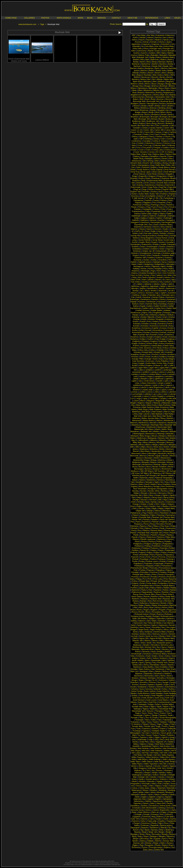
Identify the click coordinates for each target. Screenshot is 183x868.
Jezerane (149, 293)
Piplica (147, 528)
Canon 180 (148, 130)
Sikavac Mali (168, 638)
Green (162, 249)
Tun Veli (141, 735)
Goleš (135, 233)
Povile (135, 561)
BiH (154, 79)
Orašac (143, 504)
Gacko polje (146, 214)
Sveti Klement (139, 700)
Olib (160, 500)
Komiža (136, 326)
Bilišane (161, 82)
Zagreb (158, 799)
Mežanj (161, 438)
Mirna (141, 445)
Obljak (136, 493)
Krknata (137, 352)
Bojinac (173, 95)
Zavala (169, 803)
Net (133, 482)
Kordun (171, 328)
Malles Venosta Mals (150, 418)
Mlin (132, 447)
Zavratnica (154, 806)
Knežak (136, 319)
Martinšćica (143, 423)
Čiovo (166, 823)
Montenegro (168, 451)
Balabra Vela (138, 59)
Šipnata (154, 830)
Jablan (140, 284)
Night (157, 482)
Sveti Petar (142, 702)
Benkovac (146, 77)
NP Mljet (144, 473)
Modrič (166, 447)
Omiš (133, 502)
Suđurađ (157, 689)
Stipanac (139, 674)
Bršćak (154, 119)
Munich (142, 467)
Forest (160, 207)
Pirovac (155, 528)
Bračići (170, 106)
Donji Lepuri (157, 172)
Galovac (153, 220)
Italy (173, 280)
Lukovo (146, 396)
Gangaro (170, 220)
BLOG (90, 18)
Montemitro (156, 451)
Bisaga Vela (138, 86)
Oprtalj (153, 502)
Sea (163, 627)
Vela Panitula (143, 748)
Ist (164, 280)
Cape (166, 132)
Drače (148, 178)
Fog (148, 207)
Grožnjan (157, 253)
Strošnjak (170, 678)
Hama (164, 262)
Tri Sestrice (136, 724)
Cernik (170, 134)
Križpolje (160, 350)
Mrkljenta (136, 462)
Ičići (174, 282)
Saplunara (163, 625)
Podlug (147, 546)
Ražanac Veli (168, 599)
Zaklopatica (167, 799)
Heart (140, 264)
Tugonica (146, 731)
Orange (136, 504)
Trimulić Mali (137, 726)
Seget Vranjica (156, 630)
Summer (152, 682)
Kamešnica (145, 299)
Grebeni (154, 249)
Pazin (138, 522)
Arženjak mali (155, 48)
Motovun (139, 458)
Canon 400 (159, 130)
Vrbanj (171, 779)
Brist (157, 112)
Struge (134, 680)
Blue (163, 90)
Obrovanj (162, 493)
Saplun (154, 625)
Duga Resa (153, 187)
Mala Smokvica (162, 407)
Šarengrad (135, 828)
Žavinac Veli (138, 843)
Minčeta (134, 445)
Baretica (163, 64)
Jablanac (148, 284)
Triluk (172, 724)
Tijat (172, 711)
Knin (149, 321)
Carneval (138, 134)
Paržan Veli (136, 519)
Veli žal (157, 755)
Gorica (170, 233)
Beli (172, 75)
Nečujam (149, 482)
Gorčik (135, 242)
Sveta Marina (143, 693)
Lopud (163, 390)
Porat (142, 557)
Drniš (146, 183)
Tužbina (170, 735)
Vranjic (141, 779)
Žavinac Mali (168, 841)
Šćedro (135, 841)
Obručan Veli (136, 495)
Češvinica (145, 823)
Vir (144, 770)
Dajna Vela (147, 154)
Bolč (141, 99)
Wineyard (135, 795)
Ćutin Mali (169, 817)
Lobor (162, 385)
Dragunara (162, 176)
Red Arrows (158, 601)
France (156, 209)
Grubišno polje (169, 253)
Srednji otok (162, 663)
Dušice (173, 192)
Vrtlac (145, 786)
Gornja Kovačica (149, 236)
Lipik (166, 381)
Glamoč (134, 229)
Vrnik (160, 784)
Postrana (161, 559)
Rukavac (168, 614)
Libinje (136, 379)
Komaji (154, 324)
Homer (144, 269)
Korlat (141, 330)
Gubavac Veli (140, 258)
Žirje (141, 845)
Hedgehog (148, 264)
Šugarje (157, 839)
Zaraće (145, 803)
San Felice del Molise (153, 623)
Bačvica (144, 70)
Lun (132, 398)
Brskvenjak (144, 117)
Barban (170, 62)
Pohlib (171, 548)
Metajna (162, 436)
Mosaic (165, 456)
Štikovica (170, 836)
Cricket (140, 143)
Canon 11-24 (137, 130)
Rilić (136, 607)
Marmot (134, 423)
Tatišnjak (137, 709)
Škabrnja (169, 830)
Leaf (135, 376)
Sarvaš (172, 625)
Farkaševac (138, 200)
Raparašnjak (147, 592)
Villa (135, 768)
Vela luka (145, 751)
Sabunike (161, 619)
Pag (144, 513)
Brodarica (155, 115)
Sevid (141, 636)
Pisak (162, 528)
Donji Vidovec (140, 174)
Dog (152, 165)
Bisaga (161, 84)
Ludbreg (147, 394)
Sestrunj (156, 634)
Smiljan (160, 652)
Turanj (148, 735)
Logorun (169, 385)
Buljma (142, 123)
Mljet (143, 447)
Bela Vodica (158, 75)
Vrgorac (167, 781)
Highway (155, 266)
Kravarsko (170, 343)
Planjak (162, 535)
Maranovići (137, 420)
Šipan (147, 830)
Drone (153, 183)
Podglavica (138, 544)
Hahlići (134, 262)
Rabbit (166, 588)
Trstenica (146, 729)
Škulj (134, 836)
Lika (140, 381)
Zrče (161, 814)
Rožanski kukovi (142, 614)
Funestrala (156, 211)
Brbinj (137, 108)
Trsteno (163, 729)
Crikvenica (149, 143)
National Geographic (164, 478)
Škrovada (156, 834)
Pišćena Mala (156, 530)
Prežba (142, 570)
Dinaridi (171, 161)
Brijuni (145, 112)
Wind (153, 792)
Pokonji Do (144, 550)
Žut (173, 847)
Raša (162, 596)
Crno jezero (147, 148)
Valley (136, 744)
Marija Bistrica (149, 420)
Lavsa (164, 374)
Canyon (158, 132)
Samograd (172, 621)
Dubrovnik (169, 185)
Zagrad (150, 799)
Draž (143, 181)
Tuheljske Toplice (159, 731)
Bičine (171, 86)
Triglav (166, 724)
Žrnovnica (136, 847)
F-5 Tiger (149, 198)
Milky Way (137, 442)
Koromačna (158, 330)
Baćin (157, 68)
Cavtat (163, 134)
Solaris (142, 658)
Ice (165, 275)
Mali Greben (157, 412)
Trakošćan (167, 720)
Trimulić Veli (149, 726)
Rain (150, 590)
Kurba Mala (151, 363)
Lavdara (135, 374)
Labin (171, 365)
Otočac (173, 506)
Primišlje (135, 572)
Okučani (144, 500)
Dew (171, 159)
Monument (136, 453)
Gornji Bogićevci (147, 238)
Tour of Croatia (151, 718)
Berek (169, 77)
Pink (141, 528)
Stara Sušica (144, 669)
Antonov (162, 42)
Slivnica (165, 649)
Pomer (136, 555)
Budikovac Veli (153, 121)
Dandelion (154, 156)
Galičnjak (168, 218)
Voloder (153, 777)
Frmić (163, 209)
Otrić (135, 508)
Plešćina (160, 537)
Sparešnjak (156, 660)
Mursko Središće (159, 467)
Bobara (141, 93)
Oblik (171, 491)
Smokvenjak (136, 654)
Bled (140, 90)
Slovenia (146, 652)
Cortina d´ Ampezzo (160, 141)
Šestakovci (154, 828)
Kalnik (139, 297)
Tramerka (135, 722)
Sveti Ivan (136, 698)
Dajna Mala (136, 154)
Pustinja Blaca (167, 585)
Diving (165, 163)
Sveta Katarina (163, 691)
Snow (161, 656)
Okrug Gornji (169, 497)
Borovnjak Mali (139, 101)
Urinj (156, 740)
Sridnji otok (137, 665)
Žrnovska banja (156, 847)
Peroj (152, 524)
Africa (170, 37)
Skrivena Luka (167, 645)
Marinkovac (169, 420)
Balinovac (155, 59)
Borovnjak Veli (153, 101)
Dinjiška (158, 163)
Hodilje (170, 266)
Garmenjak (155, 222)
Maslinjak (145, 425)
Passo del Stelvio (167, 519)
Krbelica (134, 348)
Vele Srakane (156, 751)
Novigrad (152, 489)
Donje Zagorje (157, 170)
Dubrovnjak (136, 187)
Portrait (135, 559)
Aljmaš (166, 40)
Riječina (173, 605)
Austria (136, 53)
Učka (152, 742)
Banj (149, 62)
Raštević (135, 599)
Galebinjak (136, 216)
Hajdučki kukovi (145, 262)
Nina (167, 482)
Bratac (144, 106)
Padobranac (136, 513)
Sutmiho (160, 687)
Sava (142, 627)
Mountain (148, 458)
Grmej (170, 251)
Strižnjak (151, 678)
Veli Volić (164, 753)
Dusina (154, 192)
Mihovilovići (144, 440)
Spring (148, 663)
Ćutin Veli (135, 819)
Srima (146, 665)
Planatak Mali (144, 533)
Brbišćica (145, 108)
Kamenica (170, 297)
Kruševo (171, 354)
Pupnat (135, 585)
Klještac (163, 315)
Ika (174, 275)
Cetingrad (143, 137)
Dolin (138, 167)
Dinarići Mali (136, 163)
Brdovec (154, 108)
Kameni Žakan (158, 297)
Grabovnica (146, 244)
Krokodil (169, 352)
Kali (133, 297)
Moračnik (162, 453)
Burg (154, 123)
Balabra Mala (168, 57)
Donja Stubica (143, 170)
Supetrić (159, 685)
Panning (161, 515)
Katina (136, 306)
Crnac (140, 145)
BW (158, 53)
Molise (162, 449)
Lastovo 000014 (42, 59)
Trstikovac (172, 729)
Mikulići (171, 440)
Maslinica (136, 425)
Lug (154, 394)
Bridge (138, 112)
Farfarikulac (169, 198)
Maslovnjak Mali (164, 427)
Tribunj (152, 724)
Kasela (171, 304)
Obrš (145, 495)
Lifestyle (143, 379)
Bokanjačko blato (163, 97)
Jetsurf (134, 293)
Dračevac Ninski (168, 178)
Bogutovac (147, 95)
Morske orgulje (155, 456)
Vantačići (169, 744)
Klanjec (136, 315)
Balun (170, 59)
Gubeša (150, 258)
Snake (154, 656)
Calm (172, 126)
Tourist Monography (168, 718)
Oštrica (157, 511)
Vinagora (142, 768)
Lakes (141, 370)
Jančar (161, 288)
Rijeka (148, 605)
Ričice (164, 607)
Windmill (160, 792)
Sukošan (134, 682)
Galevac (153, 216)
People (172, 522)
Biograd (170, 82)
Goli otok (148, 233)
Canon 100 (168, 128)
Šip (142, 830)
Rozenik (173, 612)
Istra (168, 280)
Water (153, 788)
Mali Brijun (146, 412)
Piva (139, 530)
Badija (152, 57)
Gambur (161, 220)
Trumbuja (137, 731)
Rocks (139, 610)
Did (144, 161)
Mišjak (155, 445)
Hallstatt (156, 262)
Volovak (170, 777)
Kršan (148, 357)
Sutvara (134, 689)
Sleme (158, 649)
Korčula (155, 332)
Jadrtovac (135, 286)
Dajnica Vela (171, 154)
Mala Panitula (164, 405)
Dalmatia (144, 156)
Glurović (158, 229)
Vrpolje (166, 784)
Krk (167, 350)
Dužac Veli (154, 194)
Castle (146, 134)
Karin (142, 304)
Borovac (160, 99)
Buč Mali (141, 126)
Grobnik (134, 253)
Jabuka (156, 284)
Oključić (147, 497)
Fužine (171, 211)
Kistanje (167, 313)
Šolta (140, 836)
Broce (147, 115)
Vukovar (172, 786)
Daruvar (163, 156)
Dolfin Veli (170, 165)
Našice (142, 480)
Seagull (134, 630)
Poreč (155, 557)
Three (166, 711)
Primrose (154, 572)
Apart (169, 42)
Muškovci (135, 471)
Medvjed (134, 436)
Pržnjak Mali (144, 581)
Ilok (139, 277)
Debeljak (149, 159)
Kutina (142, 365)
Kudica (155, 357)
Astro (133, 51)
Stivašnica (158, 674)
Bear (164, 73)
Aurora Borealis (168, 51)
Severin (164, 634)
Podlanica (139, 546)
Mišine (148, 445)
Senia (135, 632)
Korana (163, 328)
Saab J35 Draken (140, 619)
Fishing (147, 205)
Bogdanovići (136, 95)
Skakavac (137, 645)
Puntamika (162, 583)
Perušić (168, 524)
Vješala (162, 773)
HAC (170, 260)
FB (161, 198)
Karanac (142, 302)
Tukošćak (155, 733)
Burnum (161, 123)
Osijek (139, 506)
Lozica (149, 392)
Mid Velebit (170, 438)
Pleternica (151, 537)
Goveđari (170, 242)
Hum (159, 273)
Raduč (144, 590)
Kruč (149, 354)
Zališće (148, 801)
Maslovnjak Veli (141, 429)
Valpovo (143, 744)
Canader (136, 128)
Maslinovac (141, 427)
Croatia (165, 148)
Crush (141, 150)
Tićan (150, 713)
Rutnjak (156, 616)
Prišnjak (171, 572)
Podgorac (157, 544)
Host (165, 269)
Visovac (159, 770)
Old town (153, 500)
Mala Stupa (143, 409)
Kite (173, 313)
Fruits (169, 209)
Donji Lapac (146, 172)
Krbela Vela (168, 346)
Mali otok (147, 416)
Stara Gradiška (161, 667)
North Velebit (150, 484)
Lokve (167, 387)
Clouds (156, 139)
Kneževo (169, 319)
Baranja (162, 62)
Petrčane (134, 526)
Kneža (171, 317)
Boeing (159, 93)
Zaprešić (168, 801)
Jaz (141, 291)
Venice (134, 766)
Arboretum (165, 44)
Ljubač (168, 383)
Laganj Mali (164, 368)
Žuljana (167, 847)
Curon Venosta (140, 152)
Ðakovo (160, 817)
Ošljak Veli (140, 511)
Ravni (158, 594)
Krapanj (145, 341)
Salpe (154, 621)
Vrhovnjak (145, 784)
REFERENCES (152, 18)
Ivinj (161, 282)
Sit (154, 643)
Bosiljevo (135, 104)
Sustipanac (142, 687)
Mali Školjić (167, 416)
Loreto (170, 390)
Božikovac (172, 104)
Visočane (168, 770)
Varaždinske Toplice (150, 746)
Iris (173, 277)
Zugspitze (136, 817)
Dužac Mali (143, 194)
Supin (166, 685)
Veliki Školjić (170, 762)
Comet (169, 139)
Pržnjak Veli (156, 581)
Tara (172, 707)
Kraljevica (136, 341)
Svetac (135, 696)
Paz (132, 522)
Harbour (171, 262)
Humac (146, 275)
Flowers (142, 207)
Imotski (160, 277)
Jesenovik (162, 291)
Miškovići (163, 445)
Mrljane (153, 462)
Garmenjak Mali (168, 222)
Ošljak (160, 508)
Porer (148, 557)
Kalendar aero (154, 295)
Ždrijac (156, 843)
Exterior (160, 196)
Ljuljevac (147, 385)
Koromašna (137, 332)
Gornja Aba (136, 236)
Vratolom (163, 779)
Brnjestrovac (138, 115)
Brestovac (144, 110)
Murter (171, 467)
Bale (147, 59)
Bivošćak (163, 86)
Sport (141, 663)
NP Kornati (171, 471)
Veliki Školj (159, 762)
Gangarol (135, 222)
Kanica (163, 299)
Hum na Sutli (136, 275)
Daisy (170, 152)
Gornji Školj (157, 240)
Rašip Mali (170, 596)
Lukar (165, 394)
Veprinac (149, 766)
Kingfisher (158, 313)
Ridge (141, 605)
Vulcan (135, 788)
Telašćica (153, 709)
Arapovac (146, 44)
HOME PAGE (11, 18)
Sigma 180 (144, 638)
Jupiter (163, 293)
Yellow (157, 795)
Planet (173, 533)
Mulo (171, 464)
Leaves (142, 376)
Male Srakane (155, 409)
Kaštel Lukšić (148, 308)
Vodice (155, 775)
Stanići (170, 665)
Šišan (161, 830)
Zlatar (134, 812)
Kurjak (171, 363)
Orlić (157, 504)
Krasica (142, 343)
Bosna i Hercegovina (149, 104)
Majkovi (141, 403)
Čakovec (144, 819)
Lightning (169, 379)
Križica (166, 348)
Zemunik (170, 808)
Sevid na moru (151, 636)
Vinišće (169, 768)
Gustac (146, 260)
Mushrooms (167, 469)
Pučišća (134, 588)
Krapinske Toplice (166, 341)
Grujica (135, 255)
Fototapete (147, 209)
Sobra (168, 656)
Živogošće (149, 845)
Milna (145, 442)
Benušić (155, 77)
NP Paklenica (155, 473)
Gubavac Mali (167, 255)
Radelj (173, 588)
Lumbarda (170, 396)
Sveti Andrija (144, 696)
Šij (169, 828)
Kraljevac (171, 339)
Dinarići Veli (148, 163)
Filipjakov (147, 203)
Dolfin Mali (160, 165)
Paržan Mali (169, 517)
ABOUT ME (132, 18)
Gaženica (138, 227)
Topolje (155, 715)
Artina (146, 48)
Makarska (166, 403)
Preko (157, 566)
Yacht (150, 795)
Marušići (153, 423)
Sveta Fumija (137, 691)
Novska (135, 491)
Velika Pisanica (138, 757)
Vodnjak (163, 775)
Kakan (144, 295)
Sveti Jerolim (148, 698)
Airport (141, 40)
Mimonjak (161, 442)
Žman (171, 845)
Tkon (156, 713)
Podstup (145, 548)
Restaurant (154, 603)
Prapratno (148, 563)
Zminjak (138, 814)
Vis (153, 770)
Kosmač (163, 332)
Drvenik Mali (162, 183)
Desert (164, 159)
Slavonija (135, 649)
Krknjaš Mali (147, 352)
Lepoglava (159, 376)
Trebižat (163, 722)
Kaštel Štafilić (157, 310)
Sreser (172, 663)
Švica (171, 839)
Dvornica (135, 196)
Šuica (164, 839)
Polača (153, 550)
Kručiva (163, 354)
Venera (171, 764)
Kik (150, 313)
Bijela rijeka (169, 79)
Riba (170, 603)
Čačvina (135, 821)
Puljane (135, 583)
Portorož (171, 557)
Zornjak (146, 814)
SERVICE (102, 18)
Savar (148, 627)
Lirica (172, 381)
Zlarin (174, 810)
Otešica (165, 506)
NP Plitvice (167, 473)
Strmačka (161, 678)
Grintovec (137, 251)
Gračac (162, 247)
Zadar (137, 797)
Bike (155, 82)
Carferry (173, 132)
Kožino (150, 339)
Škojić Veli (153, 832)
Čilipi (160, 823)
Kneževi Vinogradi (156, 319)
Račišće (154, 596)
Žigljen (135, 845)
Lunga (138, 398)
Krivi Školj (157, 348)
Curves (151, 152)
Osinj (145, 506)
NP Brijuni (149, 471)
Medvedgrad (139, 434)
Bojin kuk (164, 95)
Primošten (144, 572)
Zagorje (168, 797)
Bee (134, 75)
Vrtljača (158, 786)
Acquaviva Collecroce (165, 35)
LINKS (167, 18)
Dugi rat (137, 189)
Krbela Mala (157, 346)
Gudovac (159, 258)
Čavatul (158, 819)
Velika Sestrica (152, 757)
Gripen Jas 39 (149, 251)
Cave (157, 134)
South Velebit (137, 660)
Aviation (152, 53)
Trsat (138, 729)
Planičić (154, 535)
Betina (143, 79)
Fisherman (137, 205)
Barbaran (136, 64)
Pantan (135, 517)
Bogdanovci (168, 93)
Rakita (166, 590)
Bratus (158, 106)
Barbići (155, 64)
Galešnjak (162, 216)
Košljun (143, 339)
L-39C (165, 365)
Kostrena (169, 335)
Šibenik (164, 828)
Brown (164, 115)
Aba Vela (150, 35)
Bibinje (160, 79)
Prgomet (150, 570)
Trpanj (171, 726)
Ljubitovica (138, 385)
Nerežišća (170, 480)
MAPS (80, 18)
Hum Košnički (169, 273)
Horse (151, 269)
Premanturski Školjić (139, 568)
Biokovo (134, 84)
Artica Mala (169, 46)
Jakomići (171, 286)
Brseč (170, 115)
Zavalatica (135, 806)
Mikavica (154, 440)
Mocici (149, 447)
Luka (159, 394)
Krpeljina (135, 354)
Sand (133, 625)
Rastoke (165, 592)
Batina (141, 68)
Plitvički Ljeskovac (148, 539)
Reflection (144, 603)
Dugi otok (172, 187)
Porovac (162, 557)
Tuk (169, 731)
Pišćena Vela (169, 530)
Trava (149, 722)
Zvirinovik (146, 817)
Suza (142, 689)
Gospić (154, 242)
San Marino (168, 623)
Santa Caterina (143, 625)
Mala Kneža (152, 405)
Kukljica (163, 357)
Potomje (170, 559)
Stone (163, 676)
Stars (151, 671)
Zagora (160, 797)
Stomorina (138, 676)
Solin (149, 658)
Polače (161, 550)
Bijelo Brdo (138, 82)
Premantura (166, 566)
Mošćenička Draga (141, 460)
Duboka (140, 185)
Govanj (162, 242)
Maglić (133, 403)
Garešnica (145, 222)
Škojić (144, 832)
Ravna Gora (138, 594)
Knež (165, 317)
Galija (137, 218)
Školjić (161, 832)
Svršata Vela (137, 707)
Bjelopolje (153, 88)
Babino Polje (144, 55)
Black (173, 88)
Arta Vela (159, 46)
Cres (134, 143)
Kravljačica (145, 346)
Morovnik (134, 456)
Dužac (134, 194)
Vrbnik (134, 781)
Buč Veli (150, 126)
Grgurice (170, 249)
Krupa (143, 354)
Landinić (158, 370)
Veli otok (173, 753)
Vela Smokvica (169, 748)
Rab (147, 588)
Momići (136, 451)
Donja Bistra (164, 167)
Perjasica (138, 524)
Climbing (148, 139)
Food (154, 207)
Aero (165, 37)
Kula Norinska (138, 361)
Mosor (173, 456)
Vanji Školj (159, 744)
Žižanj (164, 845)
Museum (156, 469)
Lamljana (149, 370)
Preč (136, 570)
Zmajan (163, 812)
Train (159, 720)
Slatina (171, 647)
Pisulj (133, 530)
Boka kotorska (138, 97)
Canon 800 (149, 132)
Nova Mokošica (145, 486)
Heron (148, 266)
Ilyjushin (152, 277)
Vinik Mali (151, 768)
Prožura (162, 577)
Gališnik (135, 220)
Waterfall (161, 788)
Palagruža (144, 515)
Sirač (143, 643)
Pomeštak (144, 555)
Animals (153, 42)
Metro (133, 438)
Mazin (158, 429)
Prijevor (169, 570)
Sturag (148, 680)
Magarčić (170, 401)
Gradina (135, 247)
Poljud (164, 552)
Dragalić (169, 174)
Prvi (144, 579)
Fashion (148, 200)
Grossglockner (145, 253)
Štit (151, 839)
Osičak (152, 506)
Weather (154, 790)
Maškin (156, 431)
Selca (166, 630)
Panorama (170, 515)
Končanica (146, 328)
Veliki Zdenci (147, 762)
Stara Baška (148, 667)
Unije (150, 740)
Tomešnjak (138, 715)
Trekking (171, 722)
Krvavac (135, 357)
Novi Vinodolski (140, 489)
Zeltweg (161, 808)
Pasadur (154, 519)
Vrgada (159, 781)
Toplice (147, 715)
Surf (172, 685)
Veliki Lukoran (168, 759)
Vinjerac (138, 770)
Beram (163, 77)
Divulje (172, 163)
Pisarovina (170, 528)
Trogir (158, 726)
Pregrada (149, 566)
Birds (141, 84)
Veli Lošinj (136, 753)
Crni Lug (148, 145)
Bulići (135, 123)
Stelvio (158, 671)
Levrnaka (168, 376)
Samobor (162, 621)
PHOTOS (45, 18)
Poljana (142, 552)
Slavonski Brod (147, 649)
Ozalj (148, 508)
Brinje (151, 112)
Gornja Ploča (163, 236)
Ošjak (154, 508)
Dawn (171, 156)
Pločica (144, 541)
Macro (143, 401)
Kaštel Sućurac (143, 310)
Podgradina (168, 544)
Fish (169, 203)
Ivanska (145, 282)
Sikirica (147, 641)
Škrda (142, 834)
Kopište (155, 328)
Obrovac (153, 493)
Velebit (167, 751)
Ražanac (144, 599)
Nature (135, 480)
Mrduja (153, 460)
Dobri (134, 165)
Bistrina (155, 86)
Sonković (163, 658)
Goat (147, 231)
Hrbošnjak (145, 271)
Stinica (165, 671)
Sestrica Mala (160, 632)
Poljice (157, 552)
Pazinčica (146, 522)
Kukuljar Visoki (151, 359)
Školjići (169, 832)
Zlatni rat (155, 812)
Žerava (170, 843)
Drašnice (136, 181)
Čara (151, 819)
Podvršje (163, 548)
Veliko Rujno (137, 764)
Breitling (162, 108)
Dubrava (160, 185)
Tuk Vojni (145, 733)
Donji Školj (152, 174)
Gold (172, 231)
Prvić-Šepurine (170, 579)
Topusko (163, 715)
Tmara (162, 713)
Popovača (169, 555)
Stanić (163, 665)
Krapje (134, 343)
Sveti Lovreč (151, 700)
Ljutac (155, 385)
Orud (133, 506)
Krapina (154, 341)
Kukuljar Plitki (137, 359)
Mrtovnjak (136, 464)
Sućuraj (148, 689)
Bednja (171, 73)
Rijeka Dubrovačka (160, 605)
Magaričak (160, 401)
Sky (158, 647)
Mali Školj (157, 416)
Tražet (155, 722)
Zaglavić (152, 797)
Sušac (165, 689)
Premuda (154, 568)
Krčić (142, 357)
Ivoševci (168, 282)
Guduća (168, 258)
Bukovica (170, 121)
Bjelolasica (143, 88)
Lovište (142, 392)
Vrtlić (151, 786)
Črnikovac (145, 825)
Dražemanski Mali (154, 181)
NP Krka (136, 473)
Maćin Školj (167, 429)
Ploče (137, 541)
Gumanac (138, 260)
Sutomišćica (170, 687)
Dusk (161, 192)
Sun (159, 682)
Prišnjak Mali (138, 574)
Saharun (170, 619)
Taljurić (166, 707)
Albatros (158, 40)
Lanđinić (146, 372)
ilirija (154, 817)
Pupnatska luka (146, 585)
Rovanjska (156, 612)
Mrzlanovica (147, 464)
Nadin (136, 478)
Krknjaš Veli (159, 352)
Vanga (151, 744)
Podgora (148, 544)
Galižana (144, 220)
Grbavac (170, 247)
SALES (177, 18)
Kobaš (155, 321)
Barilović (137, 66)
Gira (162, 227)
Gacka (137, 214)
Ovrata (141, 508)
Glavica (149, 229)
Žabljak (150, 841)
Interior (167, 277)
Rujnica (160, 614)
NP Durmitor (160, 471)
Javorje (135, 291)
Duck (144, 187)
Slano (164, 647)
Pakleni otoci (153, 513)
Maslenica (172, 423)
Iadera (159, 275)
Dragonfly (143, 176)
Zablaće (164, 795)
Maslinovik (151, 427)
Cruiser (134, 150)
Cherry (151, 137)
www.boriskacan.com (27, 24)
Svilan (157, 704)
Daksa (136, 156)
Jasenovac (170, 288)
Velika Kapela (167, 755)
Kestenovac (136, 313)
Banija (136, 62)
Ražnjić (143, 601)
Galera (145, 216)
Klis (147, 315)
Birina (147, 84)
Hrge (153, 271)
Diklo (157, 161)
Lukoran (172, 394)
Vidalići (165, 766)
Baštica (143, 73)
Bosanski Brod (167, 101)
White (141, 792)
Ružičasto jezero (167, 616)
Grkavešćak (161, 251)
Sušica (172, 689)
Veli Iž (173, 751)
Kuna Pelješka (162, 361)
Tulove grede (166, 733)
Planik (136, 535)
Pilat (150, 526)
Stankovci (137, 667)
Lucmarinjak (137, 394)
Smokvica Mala (159, 654)
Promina (135, 577)
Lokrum (143, 387)
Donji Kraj (135, 172)
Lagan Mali (142, 368)
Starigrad (144, 671)
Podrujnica (167, 546)
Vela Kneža (164, 746)
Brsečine (134, 117)
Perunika (160, 524)
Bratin (151, 106)
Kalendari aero (168, 295)
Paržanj (146, 519)
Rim (141, 607)
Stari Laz (134, 671)
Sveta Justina (149, 691)
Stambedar (155, 665)
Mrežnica (162, 460)
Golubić (163, 233)
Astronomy (142, 51)
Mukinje (157, 464)
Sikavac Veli (137, 641)
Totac (141, 718)
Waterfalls (171, 788)
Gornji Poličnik (145, 240)
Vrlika (154, 784)
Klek (142, 315)
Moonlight (152, 453)
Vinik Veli (161, 768)
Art (143, 46)
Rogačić (154, 610)
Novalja (156, 486)
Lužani (136, 401)
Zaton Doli (161, 803)
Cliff (141, 139)
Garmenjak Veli (141, 225)
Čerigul (137, 823)
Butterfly (169, 123)
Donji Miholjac (170, 172)
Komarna (162, 324)
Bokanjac (150, 97)
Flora (163, 205)
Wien (147, 792)
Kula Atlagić (169, 359)
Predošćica (139, 566)
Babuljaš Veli (142, 57)
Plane (166, 533)
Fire (154, 203)
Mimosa (170, 442)
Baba (164, 53)
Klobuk (170, 315)
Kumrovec (150, 361)
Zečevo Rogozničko (161, 810)
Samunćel (138, 623)
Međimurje (141, 438)
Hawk (134, 264)
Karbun (135, 304)
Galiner (159, 218)
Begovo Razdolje (144, 75)
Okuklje (136, 500)
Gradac (156, 244)
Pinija (173, 526)
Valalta (171, 742)
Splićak (134, 663)
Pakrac (173, 513)
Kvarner (157, 365)
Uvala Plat (144, 742)
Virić (148, 770)
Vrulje (165, 786)
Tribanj (145, 724)
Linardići (159, 381)
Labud (133, 368)
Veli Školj (138, 755)
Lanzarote (136, 372)
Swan (146, 707)
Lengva (150, 376)
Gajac (155, 214)
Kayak (143, 306)
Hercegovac (138, 266)
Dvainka (164, 194)
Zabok (172, 795)
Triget (159, 724)
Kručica (155, 354)
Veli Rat (145, 753)
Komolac (145, 326)
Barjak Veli (168, 66)
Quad (141, 588)
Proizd (161, 574)
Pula (174, 581)
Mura (148, 467)
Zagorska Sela (140, 799)
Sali (148, 621)
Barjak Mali (157, 66)
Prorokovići (144, 577)
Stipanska (148, 674)
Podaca (160, 541)
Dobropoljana (143, 165)
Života (158, 845)
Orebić (151, 504)
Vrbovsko (151, 781)
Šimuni (136, 830)
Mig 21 (134, 440)
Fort (166, 207)
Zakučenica (139, 801)
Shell (168, 636)
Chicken (159, 137)
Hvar (153, 275)
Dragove (152, 176)
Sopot (171, 658)
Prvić (150, 579)
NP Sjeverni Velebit (166, 475)
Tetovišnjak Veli (138, 711)
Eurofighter (151, 196)
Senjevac (149, 632)
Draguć (171, 176)
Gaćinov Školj (166, 225)
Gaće (156, 225)
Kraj (157, 339)
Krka (172, 350)
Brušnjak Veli (144, 119)
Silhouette (169, 641)
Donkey (161, 174)
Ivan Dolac (135, 282)
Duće (166, 192)
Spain (147, 660)
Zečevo (148, 810)
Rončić (141, 612)
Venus (141, 766)
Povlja (141, 561)
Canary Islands (156, 128)
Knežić (135, 321)
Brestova (135, 110)
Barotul (133, 68)
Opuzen (161, 502)
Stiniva (172, 671)
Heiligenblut (159, 264)
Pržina (134, 581)
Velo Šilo (163, 764)
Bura (148, 123)
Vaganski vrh (161, 742)
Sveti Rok (153, 702)
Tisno (144, 713)
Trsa (133, 729)
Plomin (170, 539)
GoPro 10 (139, 231)
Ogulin (172, 495)
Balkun (163, 59)
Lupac (145, 398)
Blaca (161, 88)
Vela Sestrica (156, 748)
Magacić (150, 401)
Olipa (165, 500)
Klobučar (135, 317)
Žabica (143, 841)
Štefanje (153, 836)
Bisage (147, 86)
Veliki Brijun (142, 759)
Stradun (135, 678)
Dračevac (156, 178)
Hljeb (163, 266)
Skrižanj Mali (138, 647)
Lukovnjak (137, 396)
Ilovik (145, 277)
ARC (134, 35)
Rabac (159, 588)
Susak (133, 687)
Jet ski (171, 291)
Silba (161, 641)
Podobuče (156, 546)
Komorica (154, 326)
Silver (137, 643)
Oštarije (150, 511)
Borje (153, 99)
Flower (134, 207)
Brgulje (153, 110)
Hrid (158, 271)
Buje (162, 121)
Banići (142, 62)
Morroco (143, 456)
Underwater (142, 740)
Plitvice (136, 539)
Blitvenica (148, 90)
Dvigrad (172, 194)
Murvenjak (139, 469)
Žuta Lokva (148, 850)
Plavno (142, 537)
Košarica (134, 339)
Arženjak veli (168, 48)
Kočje (165, 337)
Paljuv (153, 515)
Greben (146, 249)
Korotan (147, 332)
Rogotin (162, 610)
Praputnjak (159, 563)
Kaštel (149, 306)
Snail (148, 656)
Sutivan (152, 687)
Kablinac (136, 295)
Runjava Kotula (138, 616)
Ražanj (135, 601)
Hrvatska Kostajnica (147, 273)
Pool (152, 555)
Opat (147, 502)
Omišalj (140, 502)
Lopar (157, 390)
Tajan (153, 707)
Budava (169, 119)
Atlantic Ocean (154, 51)
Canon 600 (170, 130)
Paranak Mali (145, 517)
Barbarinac (146, 64)
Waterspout (136, 790)
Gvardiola (163, 260)
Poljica (149, 552)
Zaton (152, 803)
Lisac (137, 383)
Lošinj (156, 392)
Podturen (154, 548)
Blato (135, 90)
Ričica (158, 607)
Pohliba (135, 550)
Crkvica (158, 143)
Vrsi (133, 786)
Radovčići (136, 590)
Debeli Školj (138, 159)
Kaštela (167, 310)
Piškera (146, 530)
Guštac (154, 260)
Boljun (136, 99)
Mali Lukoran (144, 414)
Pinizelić (134, 528)
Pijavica (143, 526)
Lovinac (134, 392)
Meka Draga (145, 436)
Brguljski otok (163, 110)
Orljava (170, 504)
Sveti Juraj (159, 698)
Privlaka (163, 572)
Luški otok (172, 398)
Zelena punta (165, 806)
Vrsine (138, 786)
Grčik (149, 255)
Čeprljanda (171, 821)
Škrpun (172, 834)
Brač (164, 106)
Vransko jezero (152, 779)
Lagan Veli (153, 368)
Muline (165, 464)
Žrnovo (144, 847)
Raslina (157, 592)
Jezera (141, 293)
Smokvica (147, 654)
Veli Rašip (154, 753)
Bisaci (154, 84)
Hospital (158, 269)
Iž (135, 284)
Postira (153, 559)
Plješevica (161, 539)
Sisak (149, 643)
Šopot (146, 836)
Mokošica (154, 449)
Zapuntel (137, 803)
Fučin (164, 211)
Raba (153, 588)
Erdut (142, 196)
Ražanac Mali (156, 599)
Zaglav (144, 797)
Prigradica (160, 570)
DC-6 (164, 152)
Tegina (145, 709)
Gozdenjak (135, 244)
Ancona (138, 42)
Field (170, 200)
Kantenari (171, 299)
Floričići (170, 205)
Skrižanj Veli (150, 647)
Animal (146, 42)
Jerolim (153, 291)
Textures (150, 711)
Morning (171, 453)
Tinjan (137, 713)
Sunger (166, 682)
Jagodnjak (154, 286)
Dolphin (154, 167)
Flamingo (155, 205)
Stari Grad (170, 669)
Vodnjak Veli (143, 777)
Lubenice (172, 392)
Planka (170, 535)
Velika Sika (164, 757)
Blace (167, 88)
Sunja (173, 682)
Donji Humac (170, 170)
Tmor (169, 713)
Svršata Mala (167, 704)
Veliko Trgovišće (151, 764)
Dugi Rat (163, 187)
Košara (172, 337)
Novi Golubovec (168, 486)
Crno (138, 148)
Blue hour (170, 90)
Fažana (163, 200)
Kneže (144, 319)
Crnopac (157, 148)
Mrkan (170, 460)
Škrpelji (164, 834)
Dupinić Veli (136, 192)
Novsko (143, 491)
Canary (145, 128)
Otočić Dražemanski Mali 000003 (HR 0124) (19, 59)
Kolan (171, 321)
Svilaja (150, 704)
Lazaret (171, 374)
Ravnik (147, 596)
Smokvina (140, 656)
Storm (169, 676)
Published (166, 581)
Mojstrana (144, 449)
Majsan (149, 403)
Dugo (144, 189)
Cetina (134, 137)
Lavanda (170, 372)
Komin (170, 324)
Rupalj (148, 616)
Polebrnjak (169, 550)
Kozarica (134, 337)
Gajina (162, 214)
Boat (134, 93)
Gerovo (156, 227)
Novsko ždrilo (154, 491)
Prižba (147, 574)
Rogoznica (172, 610)
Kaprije (134, 302)
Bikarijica (147, 82)
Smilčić (168, 652)
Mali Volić (138, 416)
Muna (135, 467)
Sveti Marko (163, 700)
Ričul (171, 607)
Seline (173, 630)
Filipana (138, 203)
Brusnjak (154, 117)
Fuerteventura (138, 211)
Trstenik (155, 729)
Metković (171, 436)
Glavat (142, 229)
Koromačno (169, 330)
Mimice (152, 442)
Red (150, 601)
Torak (170, 715)
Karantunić (151, 302)
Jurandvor (172, 293)
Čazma (173, 819)
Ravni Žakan (137, 596)
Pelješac (164, 522)
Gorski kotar (169, 240)
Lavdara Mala (154, 374)
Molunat (170, 449)
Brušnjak (163, 117)
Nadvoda (144, 478)
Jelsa (147, 291)
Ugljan (157, 737)
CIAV (157, 126)
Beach (151, 73)
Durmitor (146, 192)
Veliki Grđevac (155, 759)
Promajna (169, 574)
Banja (154, 62)
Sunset (143, 685)
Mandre (170, 418)
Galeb (169, 214)
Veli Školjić (148, 755)
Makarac (157, 403)
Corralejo (147, 141)
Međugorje (152, 438)
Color (163, 139)
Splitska (171, 660)
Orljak (163, 504)
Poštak (163, 561)
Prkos (154, 574)
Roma (134, 612)
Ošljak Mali (169, 508)
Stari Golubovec (158, 669)
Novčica (164, 491)
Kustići (135, 365)
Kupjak (141, 363)
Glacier (169, 227)
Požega (170, 561)
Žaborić (158, 841)
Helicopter (170, 264)
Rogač (146, 610)
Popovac (159, 555)
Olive (171, 500)
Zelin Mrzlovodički (149, 808)
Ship (174, 636)
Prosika (154, 577)
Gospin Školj (144, 242)
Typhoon (143, 737)
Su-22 (155, 680)
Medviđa (170, 434)
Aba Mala (141, 35)
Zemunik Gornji (137, 810)
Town (147, 720)
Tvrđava (135, 737)
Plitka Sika (170, 537)
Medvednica (151, 434)
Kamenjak (135, 299)
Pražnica (168, 563)
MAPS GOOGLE (64, 18)
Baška (152, 70)
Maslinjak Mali (157, 425)
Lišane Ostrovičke (149, 383)
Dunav (151, 189)
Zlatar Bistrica (144, 812)
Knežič (143, 321)
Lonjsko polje (147, 390)
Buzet (134, 126)
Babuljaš (163, 55)
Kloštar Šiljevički (148, 317)
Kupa (135, 363)
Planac (133, 533)
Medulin (173, 431)
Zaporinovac (158, 801)
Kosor (161, 335)
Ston (157, 676)
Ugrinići (165, 737)
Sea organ (171, 627)
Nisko (141, 484)
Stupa (141, 680)
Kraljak (163, 339)
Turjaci (155, 735)
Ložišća (163, 392)
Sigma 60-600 (156, 638)
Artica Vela (137, 48)
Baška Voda (161, 70)
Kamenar (147, 297)
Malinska (136, 418)
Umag (172, 737)
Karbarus (171, 302)
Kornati (148, 330)
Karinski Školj (151, 304)
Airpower (149, 40)
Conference (136, 141)
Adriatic (143, 37)
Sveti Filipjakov (158, 696)
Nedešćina (151, 480)
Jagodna (144, 286)
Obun (151, 495)
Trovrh (164, 726)
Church (167, 137)
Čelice (143, 821)
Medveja (161, 434)
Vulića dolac (144, 788)
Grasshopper (152, 247)
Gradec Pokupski (168, 244)
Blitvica (156, 90)
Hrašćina (135, 271)
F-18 (173, 196)
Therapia (159, 711)
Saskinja (134, 627)
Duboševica (150, 185)
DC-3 (158, 152)
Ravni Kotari (168, 594)
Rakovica (136, 592)
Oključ (139, 497)
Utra (161, 740)
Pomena (171, 552)
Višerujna (138, 773)
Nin (162, 482)
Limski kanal (149, 381)
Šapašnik (154, 825)
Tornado (134, 718)
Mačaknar (135, 431)
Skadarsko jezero (164, 643)
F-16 (167, 196)
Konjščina (136, 328)
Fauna (156, 200)
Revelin (163, 603)
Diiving (150, 161)
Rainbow (158, 590)
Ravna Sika (150, 594)
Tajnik (159, 707)
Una (134, 740)
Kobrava (163, 321)
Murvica (148, 469)
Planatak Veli (156, 533)
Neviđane (140, 482)
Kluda (159, 317)
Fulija (147, 211)
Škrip (148, 834)
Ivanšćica (154, 282)
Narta (151, 478)
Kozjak (150, 337)
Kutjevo (149, 365)
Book (147, 99)
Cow (172, 141)
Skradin (146, 645)
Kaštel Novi (160, 308)
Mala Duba (141, 405)
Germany (147, 227)
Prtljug (138, 579)
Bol (173, 97)
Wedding (162, 790)
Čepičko (162, 821)
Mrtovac (170, 462)
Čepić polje (152, 821)
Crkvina (166, 143)
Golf (141, 233)
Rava (172, 592)
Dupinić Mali (168, 189)
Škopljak (134, 834)
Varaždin (136, 746)
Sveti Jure (169, 698)
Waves (146, 790)
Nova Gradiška (164, 484)
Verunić (157, 766)
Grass (143, 247)
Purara (157, 585)
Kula (161, 359)
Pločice (152, 541)
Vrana (134, 779)
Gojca (160, 231)
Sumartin (143, 682)
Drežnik (139, 183)
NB (142, 471)
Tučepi (162, 735)
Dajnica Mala (158, 154)
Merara (155, 436)
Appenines (136, 44)
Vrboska (142, 781)
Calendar (165, 126)
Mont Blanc (145, 451)
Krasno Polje (152, 343)
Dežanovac (137, 161)
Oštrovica (166, 511)
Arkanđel (136, 46)
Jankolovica (152, 288)
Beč (149, 79)
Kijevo (145, 313)
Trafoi (153, 720)
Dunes (158, 189)
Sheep (162, 636)
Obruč (170, 493)
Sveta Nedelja (156, 693)
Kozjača (158, 337)
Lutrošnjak (153, 398)
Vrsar (173, 784)
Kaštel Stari (171, 308)
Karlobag (163, 304)
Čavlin (166, 819)
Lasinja (154, 372)
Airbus (134, 40)
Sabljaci (152, 619)
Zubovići (168, 814)
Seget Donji (143, 630)
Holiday (136, 269)
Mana (163, 418)
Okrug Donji (157, 497)
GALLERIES (29, 18)
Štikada (162, 836)
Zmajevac (172, 812)
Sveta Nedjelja (170, 693)
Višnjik (154, 773)
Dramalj (134, 178)
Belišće (137, 77)
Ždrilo (163, 843)
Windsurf (169, 792)
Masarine (162, 423)
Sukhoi (171, 680)
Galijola (151, 218)
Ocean (158, 495)
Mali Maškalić (157, 414)
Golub (156, 233)
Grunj (142, 255)
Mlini (138, 447)
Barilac (171, 64)
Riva (146, 607)
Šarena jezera (166, 825)
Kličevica (154, 315)
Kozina (143, 337)
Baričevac (146, 66)
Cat (151, 134)
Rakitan (173, 590)
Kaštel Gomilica (160, 306)
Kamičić (155, 299)
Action (135, 37)
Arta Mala (149, 46)
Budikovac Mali (139, 121)
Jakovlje (134, 288)
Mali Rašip (169, 414)
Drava (141, 178)
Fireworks (161, 203)
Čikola (154, 823)
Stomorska (149, 676)
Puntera (172, 583)
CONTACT (116, 18)
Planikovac (145, 535)
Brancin (137, 106)
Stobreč (167, 674)
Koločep (137, 324)
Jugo (157, 293)
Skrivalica (155, 645)
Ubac (151, 737)
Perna (146, 524)
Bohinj (156, 95)
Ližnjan (161, 383)
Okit (133, 497)
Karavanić (162, 302)
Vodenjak (147, 775)
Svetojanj (142, 704)
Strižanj (143, 678)
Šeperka (144, 828)
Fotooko (138, 209)
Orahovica (170, 502)
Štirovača (144, 839)
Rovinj (165, 612)
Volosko (161, 777)
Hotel (171, 269)
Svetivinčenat (164, 702)
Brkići (163, 112)
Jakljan (163, 286)
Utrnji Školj (169, 740)
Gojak (153, 231)
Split (164, 660)
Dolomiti (145, 167)
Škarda (137, 832)
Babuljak (154, 55)
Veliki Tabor (135, 762)
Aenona (158, 37)
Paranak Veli (157, 517)
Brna (169, 112)
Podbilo (168, 541)
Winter (143, 795)
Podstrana (136, 548)
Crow (172, 148)
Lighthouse (159, 379)
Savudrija (156, 627)
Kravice (136, 346)
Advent (150, 37)
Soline (155, 658)
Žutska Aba (159, 850)
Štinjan (136, 839)
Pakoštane (164, 513)
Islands (158, 280)
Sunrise (135, 685)
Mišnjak (172, 445)
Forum (172, 207)
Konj (171, 326)
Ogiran (165, 495)
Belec (167, 75)
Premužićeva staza (167, 568)
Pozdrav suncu (152, 561)
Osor (159, 506)
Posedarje (144, 559)
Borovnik (169, 99)
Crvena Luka (157, 150)
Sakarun (142, 621)
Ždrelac (148, 843)
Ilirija (134, 277)
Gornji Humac (162, 238)
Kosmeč (154, 335)
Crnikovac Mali (159, 145)
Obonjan (144, 493)
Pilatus (156, 526)
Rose (148, 612)
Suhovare (163, 680)
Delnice (157, 159)
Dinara (163, 161)
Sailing (134, 621)
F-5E (156, 198)
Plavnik (135, 537)
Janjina (142, 288)
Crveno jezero (170, 150)
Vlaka (169, 773)
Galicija (171, 216)
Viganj (172, 766)
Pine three (165, 526)
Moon (144, 453)
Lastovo (162, 372)
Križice (152, 350)
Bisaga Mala (171, 84)
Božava (162, 104)
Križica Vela (143, 350)
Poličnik (134, 552)
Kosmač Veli (143, 335)
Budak (161, 119)
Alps (172, 40)
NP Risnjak (151, 475)
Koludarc (145, 324)
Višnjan (147, 773)
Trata (143, 722)
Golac (166, 231)
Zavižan (144, 806)
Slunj (153, 652)
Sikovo (155, 641)
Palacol (135, 515)
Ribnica (134, 605)
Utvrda (135, 742)
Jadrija (164, 284)
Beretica (135, 79)
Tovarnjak (139, 720)
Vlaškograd (137, 775)
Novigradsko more (165, 489)
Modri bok (158, 447)
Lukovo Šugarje (157, 396)
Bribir (173, 110)
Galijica (144, 218)
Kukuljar (171, 357)
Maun (151, 429)
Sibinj (135, 638)
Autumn (144, 53)
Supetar (151, 685)
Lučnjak (163, 398)
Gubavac (156, 255)
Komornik (163, 326)
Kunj (171, 361)
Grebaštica (137, 249)
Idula (170, 275)
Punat (142, 583)
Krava (161, 343)
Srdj (154, 663)
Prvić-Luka (158, 579)
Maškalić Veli (146, 431)
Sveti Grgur (170, 696)
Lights (134, 381)
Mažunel (164, 431)
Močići (157, 458)
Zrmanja (154, 814)
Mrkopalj (145, 462)
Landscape (167, 370)
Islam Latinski (148, 280)
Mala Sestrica (148, 407)
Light (150, 379)
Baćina (164, 68)
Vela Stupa (135, 751)
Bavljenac (149, 68)
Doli (133, 167)
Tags (42, 24)
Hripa (164, 271)
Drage (134, 176)
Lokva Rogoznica (155, 387)
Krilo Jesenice (145, 348)
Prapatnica (138, 563)
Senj (141, 632)
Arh (173, 44)
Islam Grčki (136, 280)
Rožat (153, 614)
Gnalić (165, 229)
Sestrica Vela (145, 634)
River (151, 607)
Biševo (134, 88)
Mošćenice (165, 458)
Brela (169, 108)
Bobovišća (150, 93)
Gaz (150, 225)
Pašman (155, 522)
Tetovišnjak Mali (166, 709)
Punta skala (151, 583)
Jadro (170, 284)
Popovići (135, 557)
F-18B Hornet (138, 198)
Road (133, 610)
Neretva (160, 480)
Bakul (159, 57)
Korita (135, 330)
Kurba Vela (162, 363)
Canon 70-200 (137, 132)
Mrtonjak (162, 462)
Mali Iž (167, 412)
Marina (159, 420)
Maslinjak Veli (170, 425)
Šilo (173, 828)
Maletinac (136, 412)
